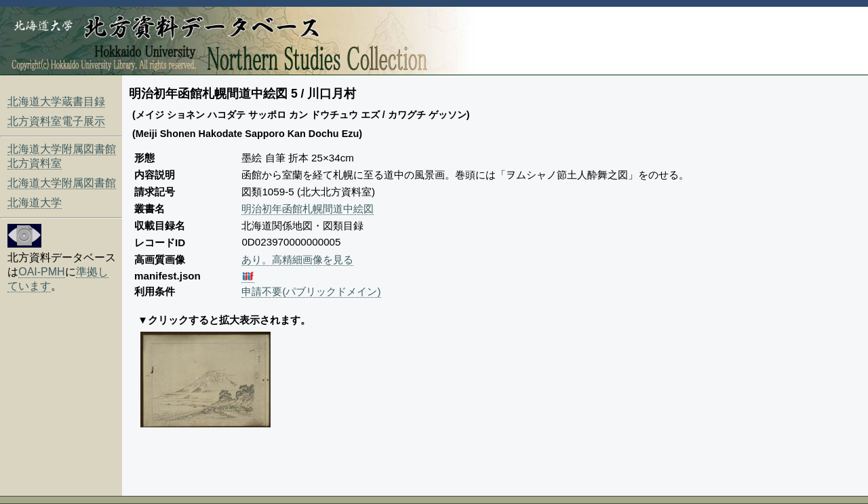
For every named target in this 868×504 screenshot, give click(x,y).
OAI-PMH (41, 272)
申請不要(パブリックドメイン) (311, 291)
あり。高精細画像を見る (297, 259)
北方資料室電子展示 (56, 121)
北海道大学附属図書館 (62, 183)
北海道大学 (35, 202)
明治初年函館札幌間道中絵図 (308, 209)
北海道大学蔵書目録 (56, 101)
